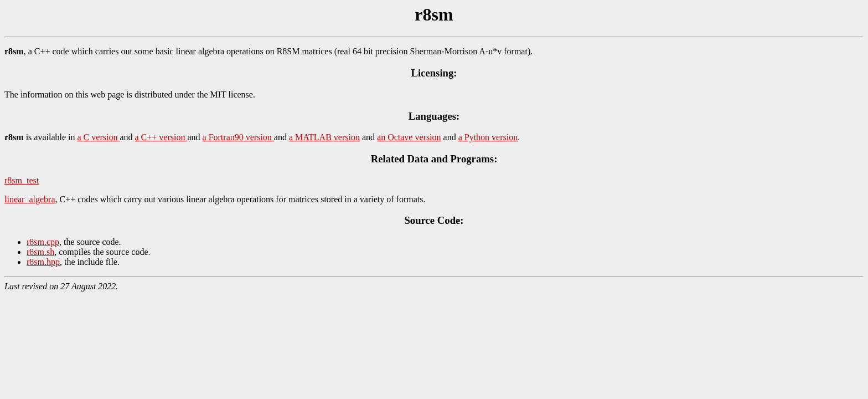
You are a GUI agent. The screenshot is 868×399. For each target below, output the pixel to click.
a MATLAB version (324, 137)
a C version (99, 137)
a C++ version (161, 137)
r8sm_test (22, 180)
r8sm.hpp (43, 262)
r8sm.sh (40, 252)
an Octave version (409, 137)
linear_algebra (30, 199)
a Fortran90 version (238, 137)
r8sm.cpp (43, 242)
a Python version (488, 137)
